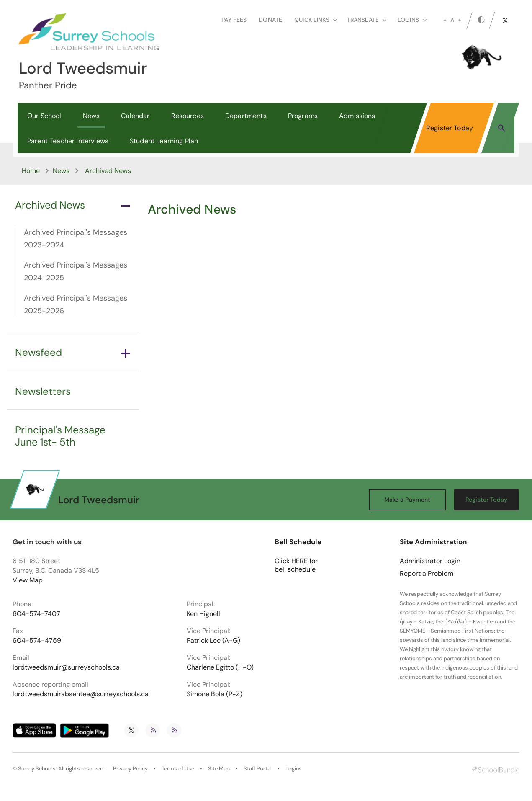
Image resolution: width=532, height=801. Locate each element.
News (91, 116)
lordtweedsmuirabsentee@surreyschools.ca (81, 694)
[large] (460, 20)
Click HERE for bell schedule (296, 565)
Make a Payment (407, 500)
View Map (28, 580)
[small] (445, 20)
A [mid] (452, 20)
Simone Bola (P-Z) (215, 694)
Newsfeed (73, 352)
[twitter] (505, 21)
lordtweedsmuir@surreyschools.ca (66, 667)
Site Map (219, 769)
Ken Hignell (203, 614)
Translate (367, 20)
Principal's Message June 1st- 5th (60, 436)
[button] (502, 128)
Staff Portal (258, 769)
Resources (188, 116)
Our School (44, 116)
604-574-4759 (37, 641)
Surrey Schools (37, 769)
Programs (303, 116)
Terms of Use (178, 769)
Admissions (357, 116)
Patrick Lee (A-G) (213, 641)
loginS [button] (412, 20)
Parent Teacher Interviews (68, 141)
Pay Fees (234, 20)
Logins (294, 769)
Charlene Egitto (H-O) (220, 667)
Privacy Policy (130, 769)
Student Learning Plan (164, 141)
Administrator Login (430, 561)
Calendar (135, 116)
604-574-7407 (36, 614)
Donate (270, 20)
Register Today (450, 128)
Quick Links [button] (316, 20)
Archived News (73, 205)
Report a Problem (427, 574)
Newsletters (43, 391)
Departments (246, 116)
